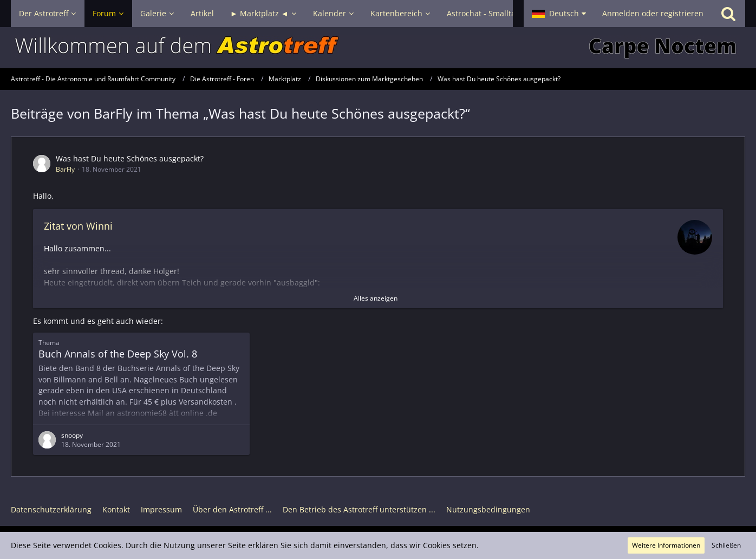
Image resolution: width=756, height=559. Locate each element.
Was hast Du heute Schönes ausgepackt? (130, 158)
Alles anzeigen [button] (376, 298)
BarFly (65, 169)
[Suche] (728, 14)
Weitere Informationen (666, 545)
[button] (559, 14)
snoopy (72, 435)
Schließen (726, 545)
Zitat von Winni (78, 226)
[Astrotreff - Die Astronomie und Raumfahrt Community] (378, 48)
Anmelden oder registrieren (653, 13)
